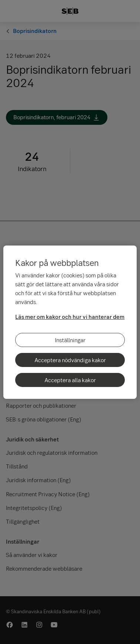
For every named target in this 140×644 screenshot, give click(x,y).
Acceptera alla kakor (70, 380)
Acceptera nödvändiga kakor (70, 360)
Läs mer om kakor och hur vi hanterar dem (70, 317)
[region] (70, 322)
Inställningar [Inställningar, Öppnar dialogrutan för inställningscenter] (70, 340)
